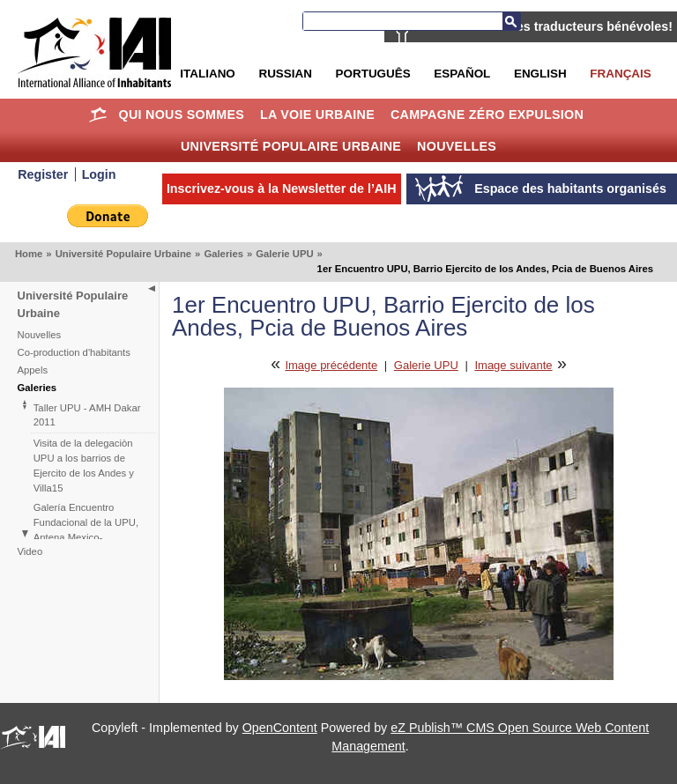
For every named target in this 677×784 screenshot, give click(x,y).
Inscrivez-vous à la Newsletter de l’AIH (282, 189)
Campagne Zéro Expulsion (487, 115)
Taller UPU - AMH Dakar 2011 (87, 415)
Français (620, 74)
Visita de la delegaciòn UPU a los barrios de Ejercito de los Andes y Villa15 (84, 466)
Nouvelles (457, 146)
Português (373, 74)
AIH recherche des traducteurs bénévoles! (546, 26)
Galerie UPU (284, 254)
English (540, 74)
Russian (285, 74)
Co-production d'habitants (74, 352)
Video (30, 551)
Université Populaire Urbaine (291, 146)
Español (462, 74)
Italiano (207, 74)
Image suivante (513, 365)
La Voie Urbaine (317, 115)
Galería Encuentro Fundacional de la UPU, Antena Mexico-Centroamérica (86, 530)
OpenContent (280, 728)
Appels (33, 370)
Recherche (511, 21)
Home (98, 115)
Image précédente (331, 365)
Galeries (223, 254)
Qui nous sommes (182, 115)
